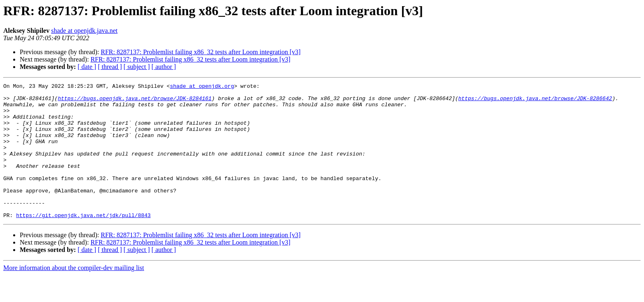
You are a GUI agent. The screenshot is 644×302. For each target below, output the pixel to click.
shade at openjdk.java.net (84, 31)
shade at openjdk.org (202, 87)
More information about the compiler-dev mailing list (74, 295)
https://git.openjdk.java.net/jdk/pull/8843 (83, 242)
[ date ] (87, 67)
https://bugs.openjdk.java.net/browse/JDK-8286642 (535, 102)
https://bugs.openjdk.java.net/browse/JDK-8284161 (135, 102)
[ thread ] (110, 67)
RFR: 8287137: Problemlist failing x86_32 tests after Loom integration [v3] (201, 52)
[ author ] (164, 67)
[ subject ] (137, 67)
